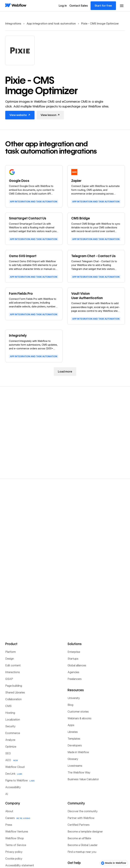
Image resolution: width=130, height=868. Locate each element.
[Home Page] (16, 5)
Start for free (103, 6)
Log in (63, 6)
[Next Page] (65, 372)
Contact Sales (79, 6)
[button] (122, 6)
